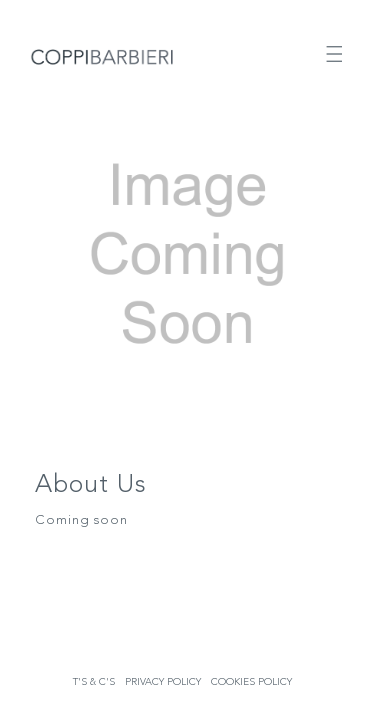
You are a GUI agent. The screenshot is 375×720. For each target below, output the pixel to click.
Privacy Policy (163, 682)
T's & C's (94, 682)
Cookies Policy (251, 682)
